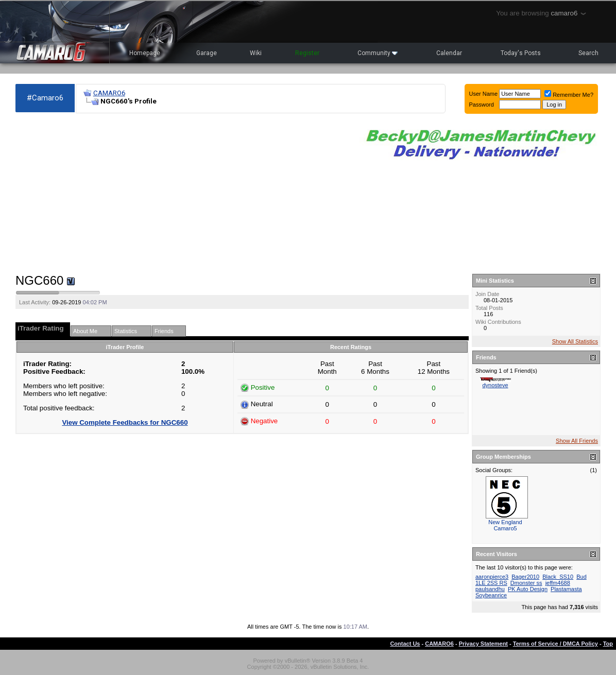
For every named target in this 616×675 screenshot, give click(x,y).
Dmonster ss (526, 583)
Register (307, 53)
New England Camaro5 (505, 525)
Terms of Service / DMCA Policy (555, 644)
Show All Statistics (575, 341)
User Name (484, 94)
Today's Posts (521, 53)
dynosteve (495, 385)
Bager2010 (525, 577)
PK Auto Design (528, 589)
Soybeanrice (491, 595)
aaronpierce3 (492, 577)
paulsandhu (490, 589)
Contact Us (405, 644)
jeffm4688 (558, 583)
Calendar (449, 53)
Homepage (145, 53)
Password (482, 105)
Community (378, 53)
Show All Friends (577, 441)
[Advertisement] (182, 194)
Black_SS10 (558, 577)
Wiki (256, 53)
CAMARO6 (109, 93)
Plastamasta (566, 589)
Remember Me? (569, 95)
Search (588, 53)
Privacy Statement (483, 644)
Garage (207, 53)
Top (608, 644)
